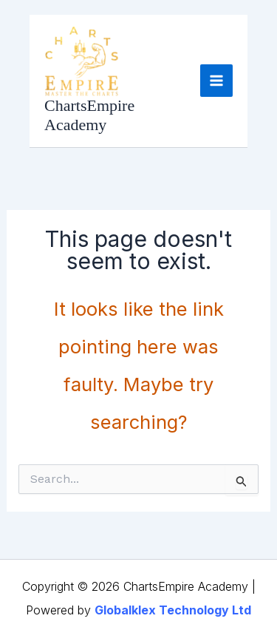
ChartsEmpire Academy (89, 115)
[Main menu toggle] (216, 81)
